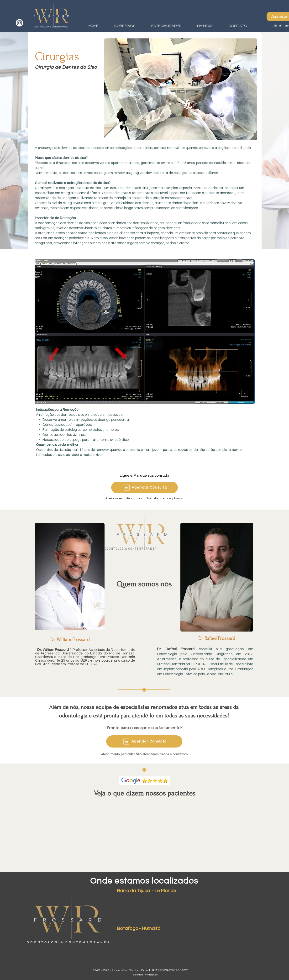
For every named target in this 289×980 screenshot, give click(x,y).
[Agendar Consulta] (144, 487)
